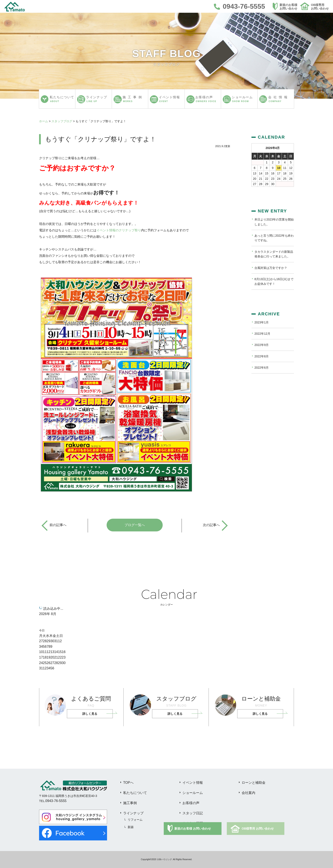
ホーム (44, 121)
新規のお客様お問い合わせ (288, 7)
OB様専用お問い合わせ (320, 7)
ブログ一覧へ (135, 525)
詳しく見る (90, 714)
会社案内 (248, 793)
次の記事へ (211, 525)
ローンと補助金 (254, 783)
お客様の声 (191, 803)
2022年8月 (262, 356)
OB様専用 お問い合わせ (258, 829)
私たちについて (135, 793)
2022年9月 (262, 345)
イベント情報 (193, 783)
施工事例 (130, 803)
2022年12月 (262, 334)
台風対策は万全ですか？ (271, 268)
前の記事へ (58, 525)
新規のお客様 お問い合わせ (193, 829)
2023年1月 (262, 322)
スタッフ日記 (193, 813)
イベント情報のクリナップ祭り (119, 230)
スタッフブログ (62, 121)
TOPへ (128, 783)
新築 (131, 827)
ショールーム (193, 793)
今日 (42, 630)
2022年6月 (262, 368)
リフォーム (135, 820)
